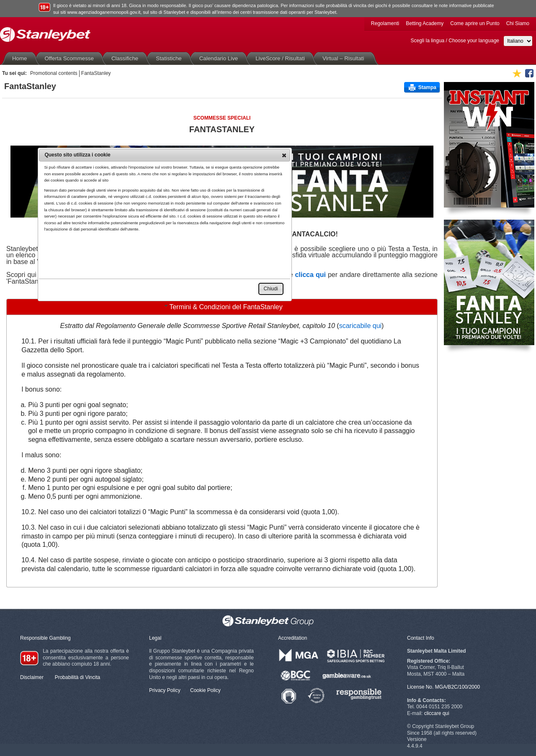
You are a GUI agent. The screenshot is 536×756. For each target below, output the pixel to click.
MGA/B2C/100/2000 (457, 687)
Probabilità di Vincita (78, 677)
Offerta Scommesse (71, 58)
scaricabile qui (360, 326)
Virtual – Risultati (345, 58)
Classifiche (126, 58)
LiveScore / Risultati (282, 58)
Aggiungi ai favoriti (517, 73)
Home (21, 58)
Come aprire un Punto (475, 23)
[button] (284, 155)
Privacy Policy (165, 690)
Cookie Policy (205, 690)
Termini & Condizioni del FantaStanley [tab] (222, 306)
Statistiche (170, 58)
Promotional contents (54, 73)
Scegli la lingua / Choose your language (455, 41)
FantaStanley (96, 73)
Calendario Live (220, 58)
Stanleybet (45, 35)
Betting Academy (425, 23)
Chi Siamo (518, 23)
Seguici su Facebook (529, 73)
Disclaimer (32, 677)
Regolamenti (385, 23)
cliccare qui (437, 713)
